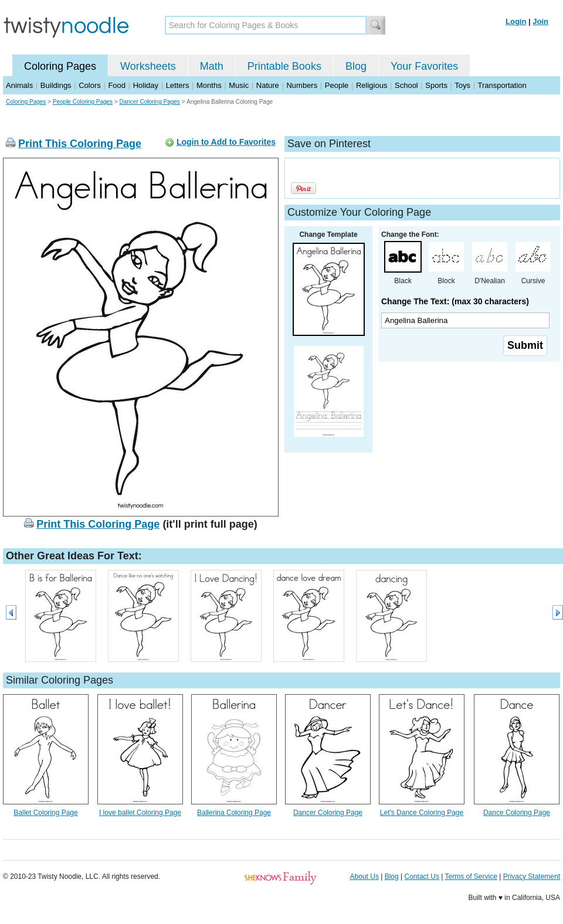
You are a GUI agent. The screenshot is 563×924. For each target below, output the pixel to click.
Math (212, 66)
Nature (268, 85)
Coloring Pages (60, 66)
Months (209, 85)
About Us (364, 877)
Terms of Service (471, 877)
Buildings (56, 85)
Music (239, 85)
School (406, 85)
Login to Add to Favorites (226, 142)
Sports (436, 85)
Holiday (146, 85)
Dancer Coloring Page (328, 813)
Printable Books (284, 66)
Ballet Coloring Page (45, 813)
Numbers (302, 85)
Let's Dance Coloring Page (422, 813)
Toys (462, 85)
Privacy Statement (532, 877)
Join (540, 21)
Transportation (502, 85)
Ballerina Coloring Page (234, 813)
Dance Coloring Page (517, 813)
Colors (90, 85)
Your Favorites (424, 66)
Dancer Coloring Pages (149, 102)
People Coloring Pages (83, 102)
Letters (178, 85)
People (337, 85)
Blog (356, 66)
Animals (19, 85)
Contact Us (422, 877)
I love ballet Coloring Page (140, 813)
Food (117, 85)
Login (516, 21)
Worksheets (148, 66)
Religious (372, 85)
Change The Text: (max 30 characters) (455, 301)
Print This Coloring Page (80, 144)
